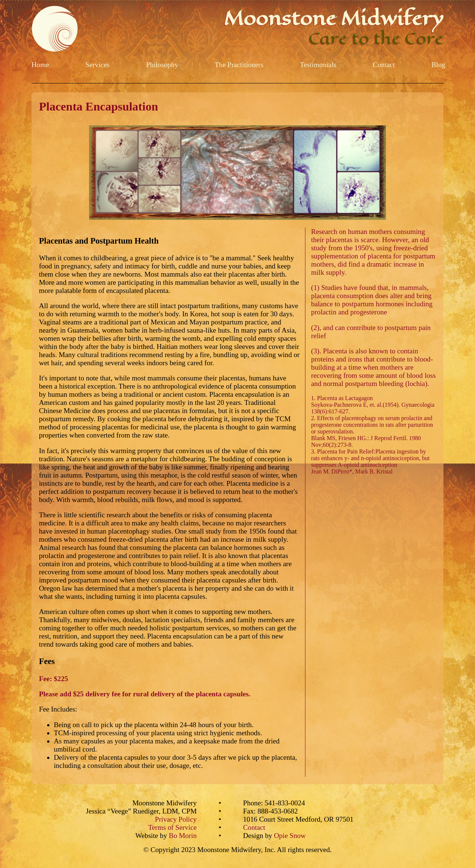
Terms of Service (172, 827)
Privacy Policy (176, 819)
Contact (384, 65)
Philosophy (162, 65)
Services (97, 65)
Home (40, 65)
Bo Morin (183, 836)
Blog (438, 65)
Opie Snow (290, 836)
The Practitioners (239, 65)
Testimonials (318, 65)
